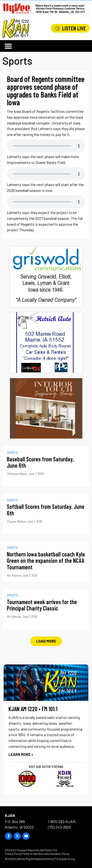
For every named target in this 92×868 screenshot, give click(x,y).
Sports (17, 61)
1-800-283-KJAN (62, 821)
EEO (7, 850)
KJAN (10, 815)
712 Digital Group (65, 859)
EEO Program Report (24, 850)
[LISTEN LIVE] (57, 28)
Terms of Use (30, 854)
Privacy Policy (13, 854)
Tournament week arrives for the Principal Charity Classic (42, 605)
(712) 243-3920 (60, 827)
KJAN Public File (47, 850)
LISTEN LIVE (74, 28)
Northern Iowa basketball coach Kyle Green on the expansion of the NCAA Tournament (46, 561)
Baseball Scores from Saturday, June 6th (40, 462)
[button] (8, 46)
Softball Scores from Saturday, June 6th (46, 510)
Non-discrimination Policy (54, 854)
